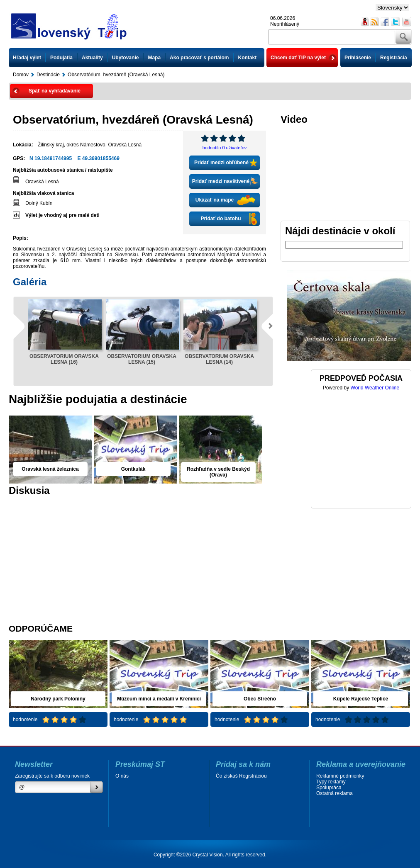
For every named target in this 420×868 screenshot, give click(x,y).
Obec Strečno (260, 699)
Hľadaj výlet (27, 58)
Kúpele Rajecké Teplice (361, 699)
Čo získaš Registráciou (241, 776)
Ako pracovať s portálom (199, 58)
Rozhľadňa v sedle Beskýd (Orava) (218, 472)
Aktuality (92, 58)
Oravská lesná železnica (50, 469)
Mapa (154, 58)
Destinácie (48, 75)
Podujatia (61, 58)
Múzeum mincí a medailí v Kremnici (159, 699)
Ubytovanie (126, 58)
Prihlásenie (358, 58)
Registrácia (394, 58)
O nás (122, 776)
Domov (21, 75)
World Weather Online (375, 388)
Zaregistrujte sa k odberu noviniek (52, 776)
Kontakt (248, 58)
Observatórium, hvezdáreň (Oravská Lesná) (116, 75)
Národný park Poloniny (58, 699)
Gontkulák (133, 469)
